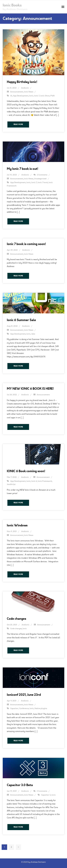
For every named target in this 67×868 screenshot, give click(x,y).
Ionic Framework (45, 481)
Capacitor (14, 709)
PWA (53, 96)
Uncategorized (40, 179)
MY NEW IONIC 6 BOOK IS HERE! (30, 389)
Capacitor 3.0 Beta (20, 785)
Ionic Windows (17, 525)
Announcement (17, 92)
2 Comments (42, 175)
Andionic (25, 88)
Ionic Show (45, 96)
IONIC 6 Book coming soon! (26, 471)
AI (11, 96)
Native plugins (41, 709)
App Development (21, 96)
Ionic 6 (34, 481)
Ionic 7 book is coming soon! (26, 244)
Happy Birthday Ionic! (22, 82)
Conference (24, 709)
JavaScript (11, 484)
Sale (33, 334)
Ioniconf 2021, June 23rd (24, 695)
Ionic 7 (37, 96)
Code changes (17, 619)
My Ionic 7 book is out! (23, 169)
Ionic (31, 96)
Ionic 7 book (43, 183)
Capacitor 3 (46, 795)
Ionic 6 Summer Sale (21, 320)
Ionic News (29, 92)
